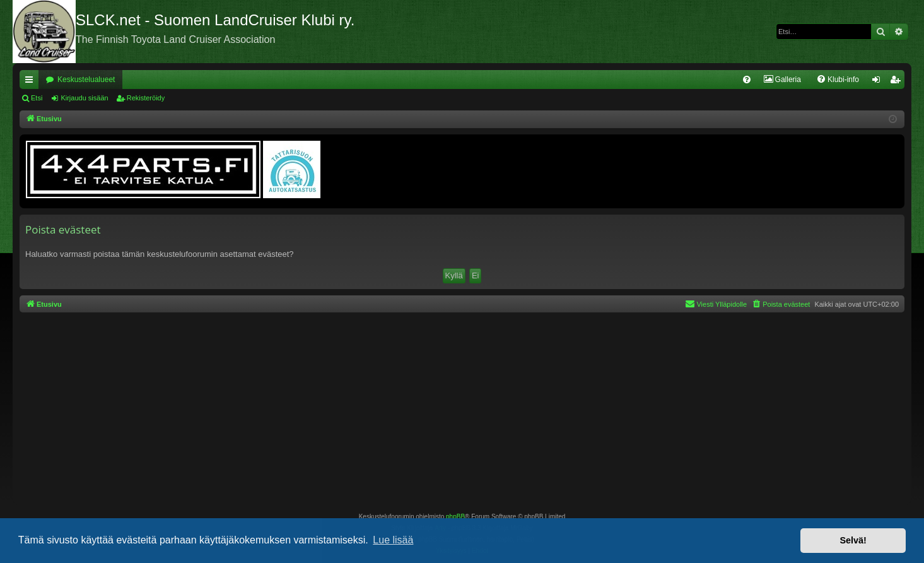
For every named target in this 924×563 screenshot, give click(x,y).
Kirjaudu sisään (84, 98)
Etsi (37, 98)
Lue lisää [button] (393, 540)
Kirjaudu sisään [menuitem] (879, 82)
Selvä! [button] (853, 540)
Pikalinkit (32, 82)
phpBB (455, 517)
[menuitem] (747, 80)
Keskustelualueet (86, 80)
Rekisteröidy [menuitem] (898, 82)
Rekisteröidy (146, 98)
